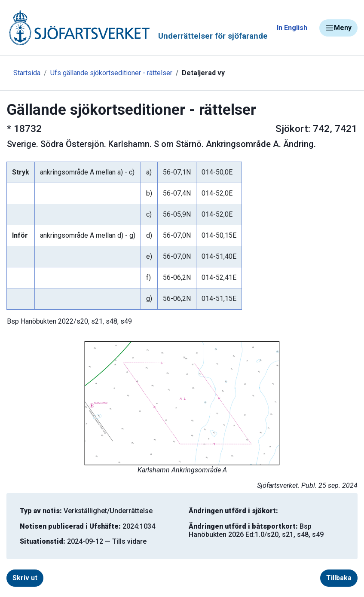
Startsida (27, 73)
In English (292, 28)
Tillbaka (339, 578)
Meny (338, 28)
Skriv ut (25, 578)
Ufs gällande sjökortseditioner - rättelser (111, 73)
